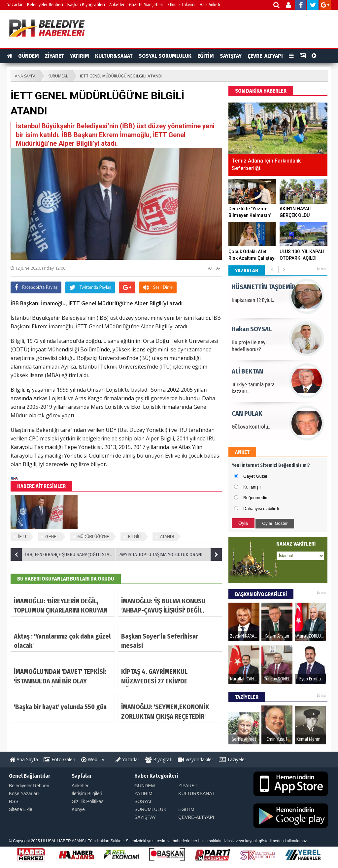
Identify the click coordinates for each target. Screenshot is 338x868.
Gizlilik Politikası (88, 801)
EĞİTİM (206, 56)
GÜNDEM (29, 56)
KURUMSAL (58, 76)
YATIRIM (80, 56)
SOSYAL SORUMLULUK (165, 56)
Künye (78, 809)
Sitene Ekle (21, 809)
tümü (321, 269)
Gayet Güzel (255, 476)
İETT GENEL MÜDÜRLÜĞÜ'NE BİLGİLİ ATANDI (121, 76)
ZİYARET (54, 56)
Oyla (243, 523)
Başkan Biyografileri (86, 5)
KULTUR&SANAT (114, 56)
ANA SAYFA (25, 76)
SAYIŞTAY (231, 56)
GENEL (52, 537)
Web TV (93, 759)
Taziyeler (233, 759)
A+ (210, 268)
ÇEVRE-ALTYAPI (265, 56)
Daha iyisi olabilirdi (261, 509)
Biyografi (159, 759)
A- (218, 268)
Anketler (117, 5)
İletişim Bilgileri (87, 793)
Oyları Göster (275, 523)
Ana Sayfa (24, 759)
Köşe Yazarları (24, 793)
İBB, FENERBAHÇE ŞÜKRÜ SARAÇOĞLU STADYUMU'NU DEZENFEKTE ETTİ (63, 554)
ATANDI (167, 537)
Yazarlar (15, 5)
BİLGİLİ (135, 537)
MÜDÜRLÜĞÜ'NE (93, 537)
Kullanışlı (252, 487)
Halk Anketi (210, 5)
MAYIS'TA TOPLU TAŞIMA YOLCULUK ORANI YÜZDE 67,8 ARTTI (171, 554)
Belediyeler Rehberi (45, 5)
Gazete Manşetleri (146, 5)
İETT (22, 537)
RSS (14, 801)
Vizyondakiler (196, 759)
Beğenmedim (256, 498)
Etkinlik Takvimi (182, 5)
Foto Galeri (59, 759)
